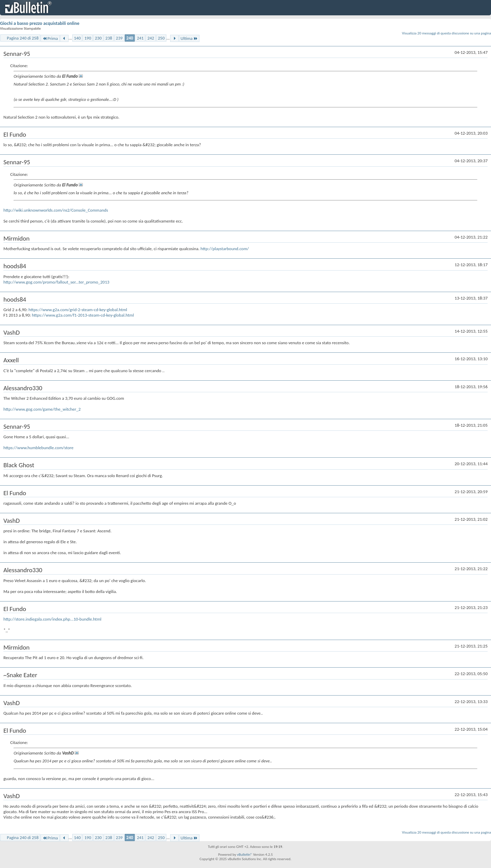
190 (88, 38)
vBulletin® (245, 855)
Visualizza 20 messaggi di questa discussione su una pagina (447, 33)
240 (130, 38)
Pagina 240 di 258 (23, 38)
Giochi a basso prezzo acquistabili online (40, 23)
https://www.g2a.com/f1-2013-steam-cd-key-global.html (83, 315)
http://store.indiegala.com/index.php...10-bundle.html (52, 619)
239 (119, 38)
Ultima (189, 38)
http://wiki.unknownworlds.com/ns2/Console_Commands (56, 210)
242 (151, 38)
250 (161, 38)
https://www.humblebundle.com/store (38, 448)
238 (109, 38)
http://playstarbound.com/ (225, 249)
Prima (50, 38)
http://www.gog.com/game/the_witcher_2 (42, 409)
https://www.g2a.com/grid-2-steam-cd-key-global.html (78, 310)
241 (140, 38)
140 (77, 38)
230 (98, 38)
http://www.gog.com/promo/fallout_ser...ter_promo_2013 (56, 282)
